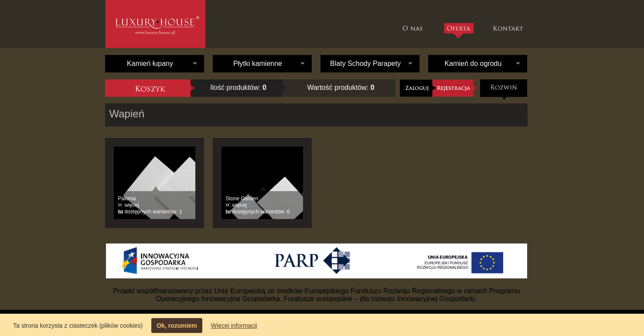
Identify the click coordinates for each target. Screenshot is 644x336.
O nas (415, 24)
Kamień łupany (150, 63)
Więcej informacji (234, 326)
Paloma (127, 199)
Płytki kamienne (258, 63)
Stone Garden (242, 199)
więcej (132, 205)
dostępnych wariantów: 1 (153, 212)
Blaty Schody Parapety (365, 63)
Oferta (458, 31)
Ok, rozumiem (177, 326)
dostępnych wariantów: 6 (261, 212)
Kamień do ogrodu (473, 63)
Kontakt (509, 24)
